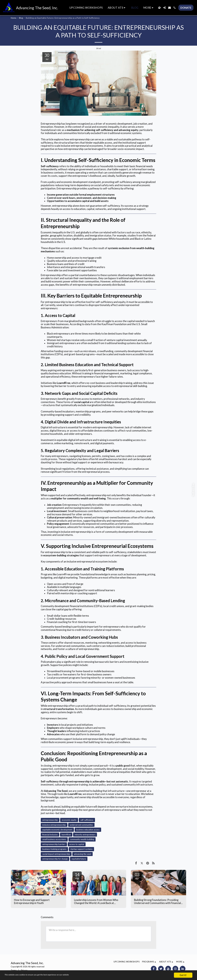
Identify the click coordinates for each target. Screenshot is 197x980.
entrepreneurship (50, 820)
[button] (117, 8)
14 (77, 876)
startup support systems (81, 849)
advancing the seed (82, 854)
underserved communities (81, 825)
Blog (21, 18)
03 (137, 876)
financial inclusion (50, 835)
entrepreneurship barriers (54, 844)
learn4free (66, 835)
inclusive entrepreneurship (54, 825)
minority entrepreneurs (85, 835)
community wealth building (82, 839)
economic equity (69, 820)
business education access (88, 830)
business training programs (54, 849)
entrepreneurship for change (55, 859)
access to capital (77, 844)
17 (17, 876)
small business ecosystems (54, 839)
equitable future (79, 859)
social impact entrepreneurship (56, 854)
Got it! (183, 975)
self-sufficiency (87, 820)
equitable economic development (57, 830)
